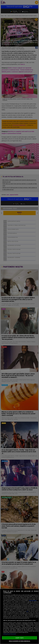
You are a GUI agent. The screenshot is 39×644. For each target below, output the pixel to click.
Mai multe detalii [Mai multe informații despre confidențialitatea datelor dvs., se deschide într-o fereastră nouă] (33, 600)
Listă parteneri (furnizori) (10, 634)
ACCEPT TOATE (20, 638)
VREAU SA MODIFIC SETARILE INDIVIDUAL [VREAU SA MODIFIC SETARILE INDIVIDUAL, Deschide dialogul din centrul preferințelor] (19, 641)
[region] (19, 616)
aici (27, 611)
